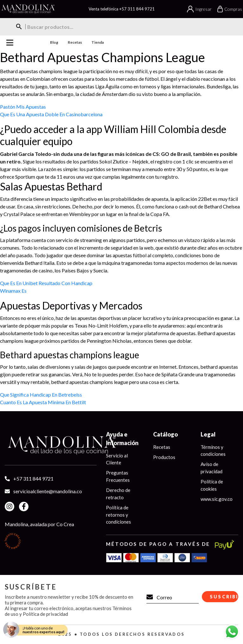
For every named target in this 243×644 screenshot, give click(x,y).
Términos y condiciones (213, 451)
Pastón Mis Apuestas (23, 107)
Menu (10, 43)
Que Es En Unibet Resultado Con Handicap (46, 283)
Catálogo (165, 434)
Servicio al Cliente (117, 459)
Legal (208, 434)
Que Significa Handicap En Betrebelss (41, 395)
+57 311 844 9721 (137, 9)
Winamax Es (13, 291)
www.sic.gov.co (217, 499)
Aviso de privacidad (212, 468)
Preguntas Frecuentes (118, 477)
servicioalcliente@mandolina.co (48, 491)
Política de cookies (212, 485)
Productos (164, 457)
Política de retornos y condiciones (118, 515)
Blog (54, 42)
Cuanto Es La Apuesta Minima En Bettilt (43, 402)
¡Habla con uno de (44, 630)
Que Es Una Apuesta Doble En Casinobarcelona (51, 114)
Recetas (75, 42)
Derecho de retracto (118, 494)
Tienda (98, 42)
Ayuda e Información (122, 439)
